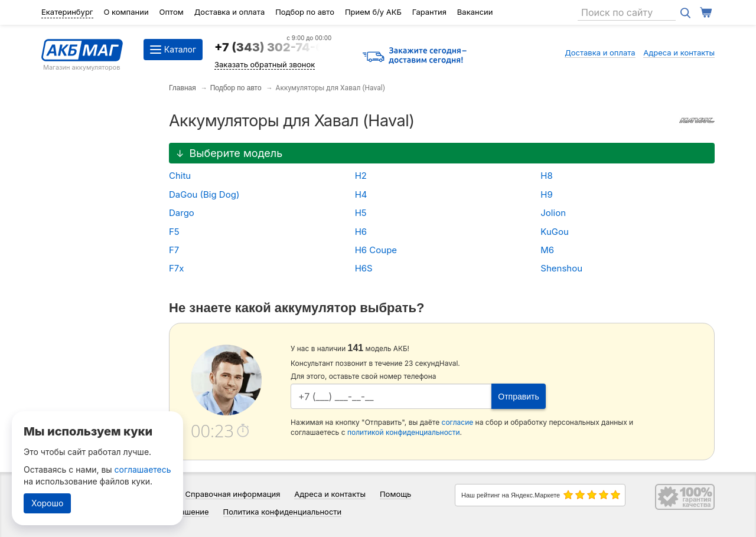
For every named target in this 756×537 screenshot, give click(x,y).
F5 (174, 232)
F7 (174, 250)
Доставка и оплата (230, 12)
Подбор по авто (305, 12)
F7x (177, 268)
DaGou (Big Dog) (204, 194)
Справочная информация (233, 494)
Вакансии (475, 12)
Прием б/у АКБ (373, 12)
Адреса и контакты (679, 53)
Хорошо (47, 503)
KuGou (555, 232)
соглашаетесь (143, 469)
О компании (126, 12)
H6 (361, 232)
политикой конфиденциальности (404, 432)
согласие (458, 422)
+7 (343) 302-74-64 (273, 47)
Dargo (182, 213)
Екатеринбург (67, 12)
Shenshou (561, 268)
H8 (546, 176)
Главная (183, 88)
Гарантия (429, 12)
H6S (364, 268)
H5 (361, 213)
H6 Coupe (376, 250)
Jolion (553, 213)
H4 (361, 194)
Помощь (395, 494)
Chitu (180, 176)
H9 (546, 194)
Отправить (518, 397)
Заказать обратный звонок (265, 64)
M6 (547, 250)
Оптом (172, 12)
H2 (361, 176)
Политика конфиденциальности (283, 512)
